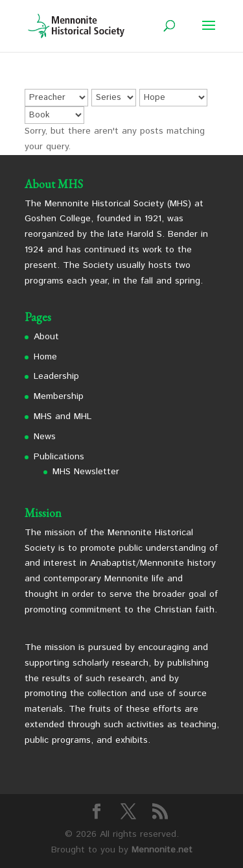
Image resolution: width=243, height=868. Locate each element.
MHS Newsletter (86, 472)
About (46, 337)
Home (45, 357)
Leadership (56, 376)
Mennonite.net (162, 850)
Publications (59, 457)
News (45, 437)
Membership (59, 396)
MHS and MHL (63, 416)
